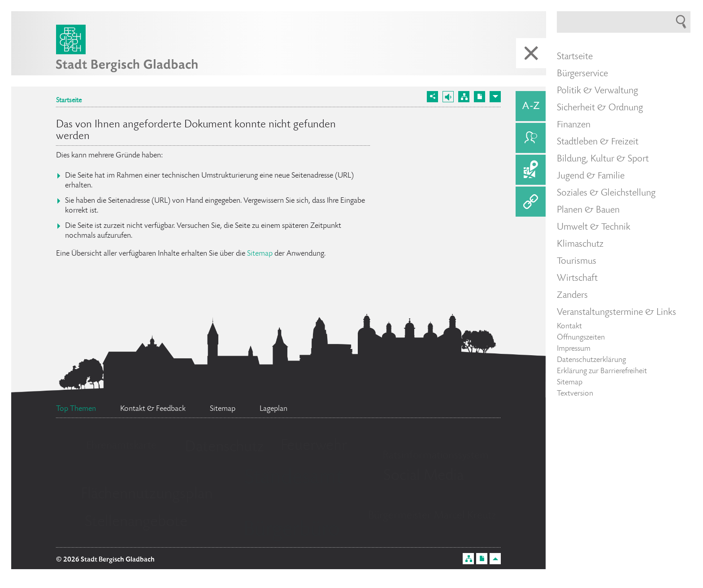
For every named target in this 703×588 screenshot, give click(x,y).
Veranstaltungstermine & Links (616, 313)
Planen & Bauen (588, 210)
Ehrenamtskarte (121, 446)
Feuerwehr (314, 446)
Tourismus (577, 261)
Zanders (572, 296)
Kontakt (569, 327)
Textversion (575, 394)
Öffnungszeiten (581, 338)
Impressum (574, 349)
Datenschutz (224, 448)
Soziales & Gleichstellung (606, 193)
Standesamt (294, 479)
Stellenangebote (136, 523)
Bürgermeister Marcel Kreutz (432, 516)
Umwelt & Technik (594, 227)
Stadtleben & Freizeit (598, 142)
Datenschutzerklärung (591, 360)
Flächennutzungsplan (147, 495)
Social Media (423, 476)
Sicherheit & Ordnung (600, 108)
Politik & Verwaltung (597, 91)
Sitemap (260, 254)
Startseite (69, 101)
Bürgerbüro (291, 531)
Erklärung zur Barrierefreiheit (602, 371)
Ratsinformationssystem (436, 456)
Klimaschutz (580, 244)
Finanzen (574, 125)
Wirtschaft (577, 279)
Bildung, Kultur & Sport (603, 159)
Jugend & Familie (591, 176)
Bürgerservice (582, 74)
